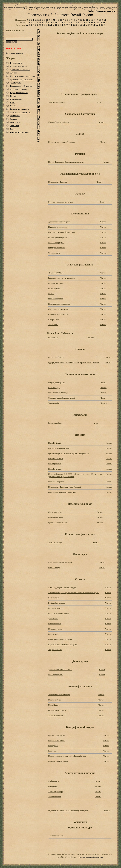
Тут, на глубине (55, 650)
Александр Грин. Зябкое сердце (62, 587)
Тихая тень (53, 325)
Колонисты (53, 337)
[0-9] (104, 20)
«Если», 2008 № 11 (56, 273)
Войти (91, 11)
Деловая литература (19, 66)
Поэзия (13, 96)
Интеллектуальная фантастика (61, 232)
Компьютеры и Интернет (21, 86)
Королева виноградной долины (62, 142)
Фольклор (14, 126)
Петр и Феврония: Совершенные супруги (66, 162)
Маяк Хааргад (54, 705)
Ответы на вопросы (15, 53)
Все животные (54, 608)
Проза (13, 102)
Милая (51, 293)
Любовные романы (18, 89)
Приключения (16, 99)
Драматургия (16, 83)
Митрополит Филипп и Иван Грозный (65, 487)
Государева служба (56, 382)
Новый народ (54, 567)
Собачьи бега (54, 253)
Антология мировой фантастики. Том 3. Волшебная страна (74, 593)
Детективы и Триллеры (20, 69)
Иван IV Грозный (56, 458)
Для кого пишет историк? (59, 222)
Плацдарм (53, 786)
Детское (14, 73)
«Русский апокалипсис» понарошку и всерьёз (68, 810)
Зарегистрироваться (105, 11)
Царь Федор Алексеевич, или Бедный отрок (67, 756)
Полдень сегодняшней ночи (60, 639)
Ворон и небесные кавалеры (60, 202)
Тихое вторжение (56, 715)
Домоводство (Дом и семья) (22, 79)
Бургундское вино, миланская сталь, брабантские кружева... (74, 362)
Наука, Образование (19, 93)
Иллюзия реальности (57, 227)
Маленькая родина (56, 242)
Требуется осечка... (56, 102)
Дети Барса (53, 618)
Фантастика (15, 122)
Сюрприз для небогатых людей (62, 398)
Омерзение (53, 634)
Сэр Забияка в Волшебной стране (63, 644)
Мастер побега (55, 700)
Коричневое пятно (56, 283)
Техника (14, 119)
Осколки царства (56, 299)
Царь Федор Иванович (58, 761)
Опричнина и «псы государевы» (62, 492)
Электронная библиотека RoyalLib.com (60, 15)
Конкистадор (54, 388)
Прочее (13, 106)
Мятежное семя (55, 629)
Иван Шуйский (55, 443)
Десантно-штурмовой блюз (60, 669)
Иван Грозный (54, 464)
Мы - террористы (56, 675)
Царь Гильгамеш (55, 517)
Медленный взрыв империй (60, 562)
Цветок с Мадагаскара (58, 522)
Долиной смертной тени (59, 122)
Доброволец (53, 781)
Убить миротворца (56, 791)
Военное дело (16, 63)
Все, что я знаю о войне (59, 613)
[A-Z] (98, 20)
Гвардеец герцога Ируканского (62, 278)
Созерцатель (54, 319)
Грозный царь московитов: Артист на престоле (69, 453)
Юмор (13, 129)
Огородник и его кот (57, 710)
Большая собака (55, 423)
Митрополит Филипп (58, 182)
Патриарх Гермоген (57, 740)
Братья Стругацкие (56, 735)
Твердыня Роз (54, 403)
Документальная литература (22, 76)
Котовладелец (54, 288)
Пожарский (53, 746)
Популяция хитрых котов (59, 304)
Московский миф (56, 836)
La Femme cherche (56, 357)
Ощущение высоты (57, 248)
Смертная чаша (55, 512)
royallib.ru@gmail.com (66, 857)
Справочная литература (20, 112)
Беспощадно (54, 598)
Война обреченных (56, 603)
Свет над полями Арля (58, 309)
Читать (98, 102)
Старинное (15, 116)
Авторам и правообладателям (90, 857)
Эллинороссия (55, 797)
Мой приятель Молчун (58, 393)
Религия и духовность (20, 109)
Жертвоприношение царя (59, 695)
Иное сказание (55, 624)
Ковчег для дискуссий (58, 237)
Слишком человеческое (58, 314)
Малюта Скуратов (56, 482)
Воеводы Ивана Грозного (59, 448)
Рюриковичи (54, 751)
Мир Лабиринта (64, 333)
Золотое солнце (55, 542)
